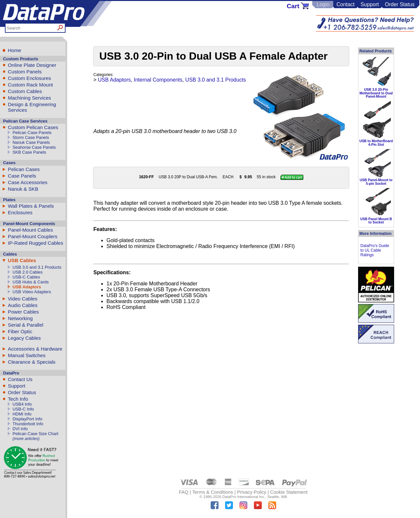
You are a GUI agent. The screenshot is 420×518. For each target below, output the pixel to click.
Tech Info (18, 399)
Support (370, 4)
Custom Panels (25, 72)
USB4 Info (22, 404)
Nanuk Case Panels (31, 142)
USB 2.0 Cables (28, 272)
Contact (345, 4)
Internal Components (158, 80)
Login (323, 4)
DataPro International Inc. (244, 497)
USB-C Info (23, 409)
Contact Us (20, 379)
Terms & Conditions (213, 492)
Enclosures (20, 212)
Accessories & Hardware (35, 349)
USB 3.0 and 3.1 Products (37, 267)
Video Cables (23, 299)
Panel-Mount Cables (30, 230)
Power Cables (23, 312)
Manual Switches (27, 355)
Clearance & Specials (32, 362)
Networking (20, 318)
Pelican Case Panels (32, 133)
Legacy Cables (24, 338)
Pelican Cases (24, 169)
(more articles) (26, 439)
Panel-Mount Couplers (33, 236)
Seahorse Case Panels (34, 147)
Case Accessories (28, 182)
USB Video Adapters (32, 292)
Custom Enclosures (29, 78)
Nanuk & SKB (23, 189)
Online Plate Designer (32, 65)
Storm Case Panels (31, 137)
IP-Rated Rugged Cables (36, 243)
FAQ (184, 492)
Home (15, 50)
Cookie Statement (289, 492)
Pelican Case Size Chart (35, 434)
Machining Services (29, 98)
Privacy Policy (252, 492)
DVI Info (20, 429)
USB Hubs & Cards (30, 282)
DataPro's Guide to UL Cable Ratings (375, 250)
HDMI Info (22, 414)
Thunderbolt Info (28, 424)
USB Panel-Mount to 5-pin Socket (376, 182)
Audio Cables (23, 305)
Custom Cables (25, 91)
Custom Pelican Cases (33, 127)
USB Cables (22, 260)
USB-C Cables (26, 277)
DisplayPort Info (27, 419)
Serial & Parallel (26, 325)
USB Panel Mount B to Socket (376, 221)
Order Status (400, 4)
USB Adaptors (27, 287)
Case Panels (22, 176)
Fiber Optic (20, 331)
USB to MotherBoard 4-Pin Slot (376, 143)
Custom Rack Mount (30, 85)
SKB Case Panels (29, 152)
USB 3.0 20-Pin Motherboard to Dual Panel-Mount (376, 93)
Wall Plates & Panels (31, 206)
